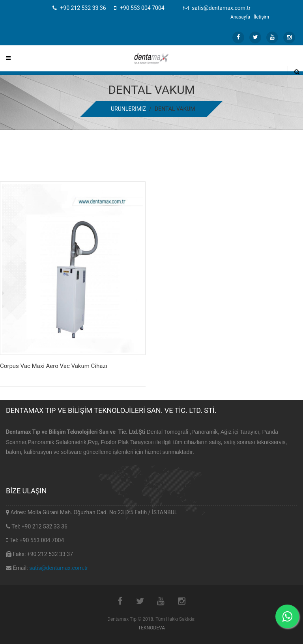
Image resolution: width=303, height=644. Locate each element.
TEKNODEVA (151, 628)
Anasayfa (240, 17)
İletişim (261, 17)
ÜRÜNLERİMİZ (128, 109)
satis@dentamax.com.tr (59, 568)
